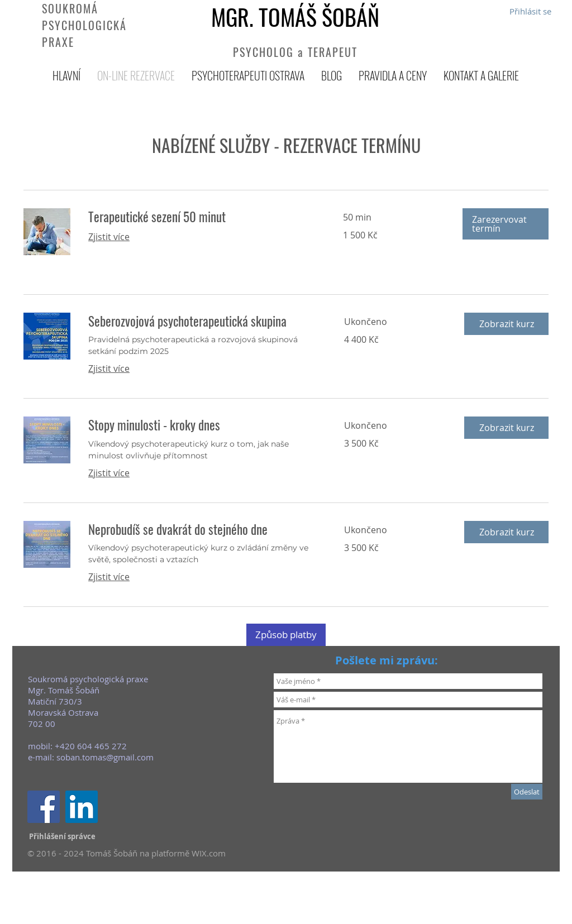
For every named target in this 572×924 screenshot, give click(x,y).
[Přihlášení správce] (62, 836)
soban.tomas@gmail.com (105, 757)
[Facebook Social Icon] (44, 807)
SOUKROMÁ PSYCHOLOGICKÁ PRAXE (84, 25)
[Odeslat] (527, 792)
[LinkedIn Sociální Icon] (82, 807)
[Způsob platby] (286, 635)
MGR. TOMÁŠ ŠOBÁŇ (295, 17)
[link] (202, 217)
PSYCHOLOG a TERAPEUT (295, 52)
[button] (506, 224)
